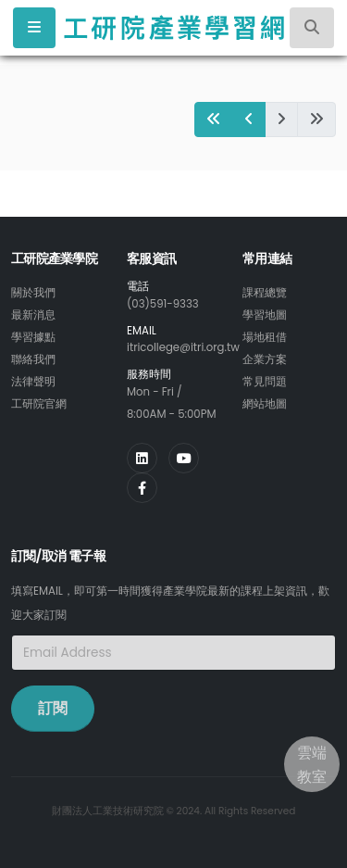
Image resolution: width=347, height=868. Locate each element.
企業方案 (265, 359)
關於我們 (33, 293)
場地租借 (265, 337)
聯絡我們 (33, 359)
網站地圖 (265, 404)
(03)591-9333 (163, 304)
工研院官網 (39, 404)
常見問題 (265, 382)
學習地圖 (265, 315)
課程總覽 (265, 293)
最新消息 (33, 315)
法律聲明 (33, 382)
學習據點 (33, 337)
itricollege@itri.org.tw (183, 347)
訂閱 (53, 708)
